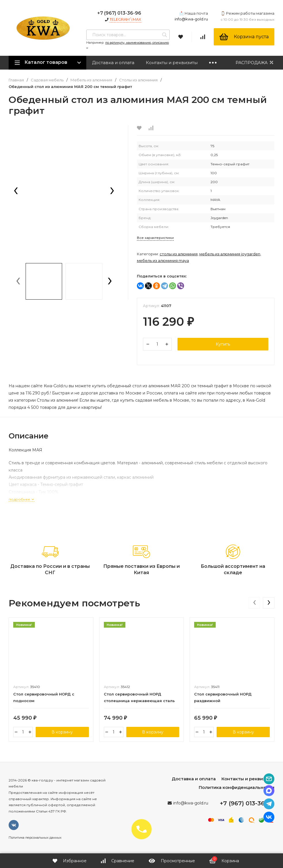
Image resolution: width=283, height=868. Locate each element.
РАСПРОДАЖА (255, 63)
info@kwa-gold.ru (191, 19)
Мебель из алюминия (91, 80)
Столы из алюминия (138, 80)
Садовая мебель (47, 80)
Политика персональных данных (35, 838)
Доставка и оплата (113, 63)
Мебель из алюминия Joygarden (230, 254)
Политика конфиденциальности (237, 787)
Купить (223, 344)
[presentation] (16, 191)
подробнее (22, 499)
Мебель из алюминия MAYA (163, 260)
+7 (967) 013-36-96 (119, 13)
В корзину (62, 732)
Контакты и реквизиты (172, 63)
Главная (16, 80)
